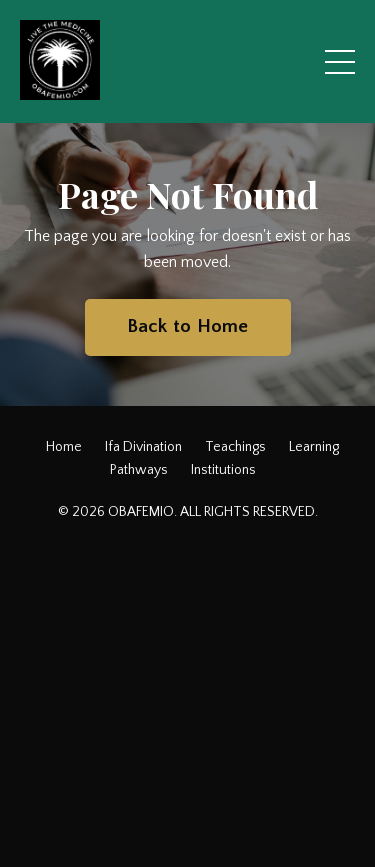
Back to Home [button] (188, 326)
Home (64, 447)
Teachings (235, 447)
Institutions (223, 470)
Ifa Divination (143, 447)
